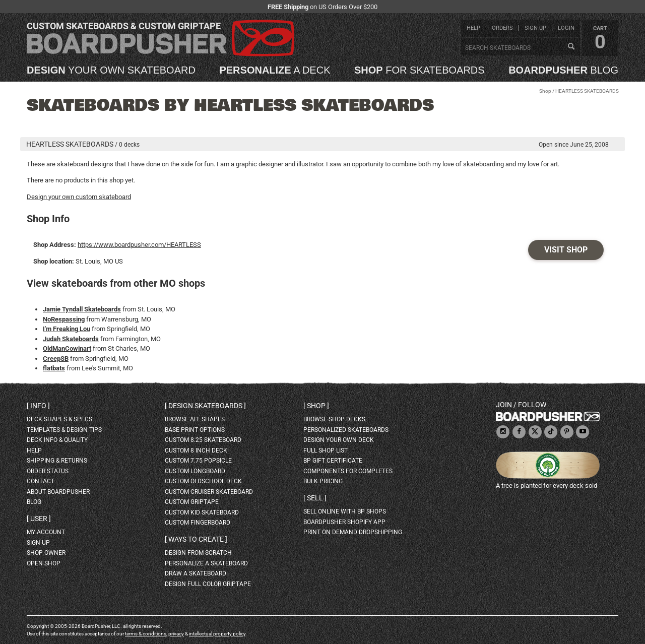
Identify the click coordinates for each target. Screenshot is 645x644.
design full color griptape (208, 584)
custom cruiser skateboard (209, 492)
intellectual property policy (217, 634)
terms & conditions (146, 634)
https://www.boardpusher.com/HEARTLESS (139, 245)
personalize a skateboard (206, 563)
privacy (176, 634)
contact (41, 481)
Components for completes (348, 471)
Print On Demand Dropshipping (353, 532)
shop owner (46, 553)
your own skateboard (111, 70)
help (473, 28)
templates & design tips (64, 430)
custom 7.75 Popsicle (198, 461)
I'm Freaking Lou (67, 329)
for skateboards (420, 70)
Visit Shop (566, 250)
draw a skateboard (196, 573)
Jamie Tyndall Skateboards (82, 309)
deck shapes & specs (59, 419)
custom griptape (192, 502)
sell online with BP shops (345, 511)
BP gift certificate (333, 461)
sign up (535, 28)
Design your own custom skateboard (79, 197)
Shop (545, 91)
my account (46, 532)
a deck (275, 70)
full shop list (326, 450)
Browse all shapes (195, 419)
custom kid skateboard (202, 512)
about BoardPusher (58, 492)
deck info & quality (57, 440)
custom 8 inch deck (196, 450)
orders (502, 28)
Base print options (195, 430)
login (566, 28)
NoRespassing (64, 319)
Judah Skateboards (71, 339)
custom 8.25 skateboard (203, 440)
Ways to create (196, 539)
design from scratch (198, 553)
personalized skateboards (346, 430)
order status (48, 471)
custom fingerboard (198, 523)
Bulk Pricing (323, 481)
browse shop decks (334, 419)
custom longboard (195, 471)
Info (38, 406)
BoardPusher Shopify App (344, 522)
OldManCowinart (67, 348)
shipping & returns (57, 461)
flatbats (54, 368)
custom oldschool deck (203, 481)
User (39, 519)
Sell (315, 498)
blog (563, 70)
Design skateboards (205, 406)
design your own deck (339, 440)
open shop (44, 563)
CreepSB (56, 359)
